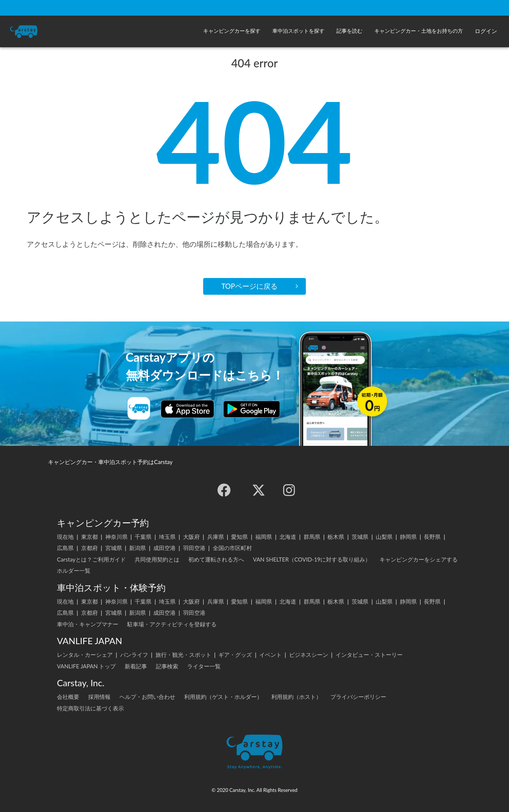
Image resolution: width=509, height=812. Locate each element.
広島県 (65, 548)
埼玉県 (167, 537)
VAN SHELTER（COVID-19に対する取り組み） (312, 559)
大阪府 (191, 537)
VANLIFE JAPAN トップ (86, 666)
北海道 (288, 537)
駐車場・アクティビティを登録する (172, 624)
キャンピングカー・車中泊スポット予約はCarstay (110, 462)
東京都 (89, 537)
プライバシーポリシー (358, 697)
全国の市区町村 (232, 548)
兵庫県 (216, 537)
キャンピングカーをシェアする (419, 559)
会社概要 (68, 697)
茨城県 (360, 537)
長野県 (432, 537)
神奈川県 (116, 537)
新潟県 (137, 548)
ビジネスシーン (309, 655)
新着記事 (136, 666)
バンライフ (134, 655)
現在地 (65, 537)
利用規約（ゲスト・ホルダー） (223, 697)
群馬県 (312, 537)
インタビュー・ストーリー (369, 655)
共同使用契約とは (157, 559)
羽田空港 (194, 548)
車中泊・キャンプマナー (88, 624)
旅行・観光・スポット (183, 655)
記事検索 (167, 666)
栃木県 (336, 537)
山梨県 (384, 537)
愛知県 (239, 537)
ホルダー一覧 (74, 570)
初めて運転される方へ (216, 559)
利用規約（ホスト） (296, 697)
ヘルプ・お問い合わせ (147, 697)
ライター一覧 (204, 666)
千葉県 (143, 537)
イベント (270, 655)
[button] (232, 31)
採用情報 (99, 697)
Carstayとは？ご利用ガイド (91, 559)
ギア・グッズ (235, 655)
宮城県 (114, 548)
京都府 (89, 548)
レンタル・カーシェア (85, 655)
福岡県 (264, 537)
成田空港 (164, 548)
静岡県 (408, 537)
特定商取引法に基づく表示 (90, 708)
